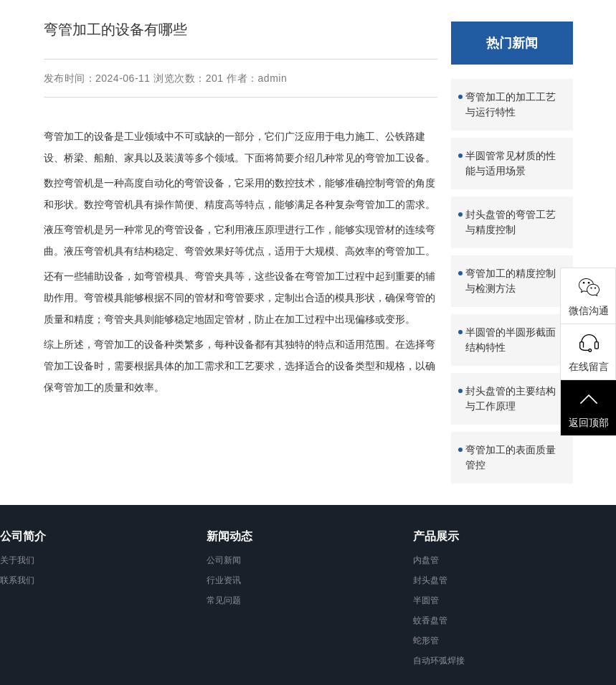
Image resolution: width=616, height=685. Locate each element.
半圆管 (426, 600)
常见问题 (224, 600)
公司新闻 (224, 560)
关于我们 (17, 560)
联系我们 (17, 580)
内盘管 (426, 560)
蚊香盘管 (430, 620)
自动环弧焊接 (439, 661)
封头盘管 (430, 580)
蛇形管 (426, 641)
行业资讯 (224, 580)
